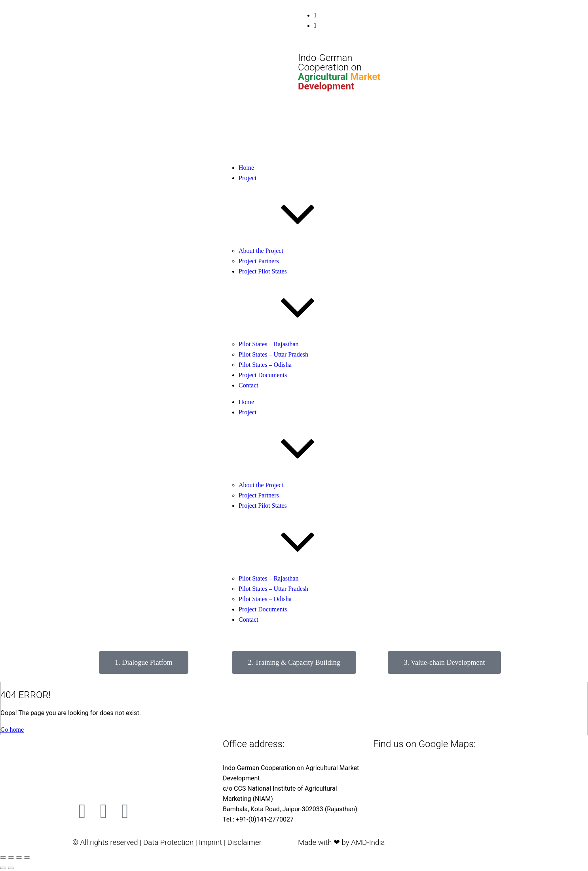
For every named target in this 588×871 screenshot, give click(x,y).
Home (246, 168)
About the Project (261, 251)
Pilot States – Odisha (265, 365)
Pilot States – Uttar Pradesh (273, 354)
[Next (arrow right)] (11, 868)
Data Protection (168, 843)
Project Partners (259, 261)
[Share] (19, 858)
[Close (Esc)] (27, 858)
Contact (248, 385)
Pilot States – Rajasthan (269, 344)
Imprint (210, 843)
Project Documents (263, 375)
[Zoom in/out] (3, 858)
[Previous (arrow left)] (3, 868)
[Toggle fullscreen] (11, 858)
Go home (12, 730)
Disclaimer (244, 843)
